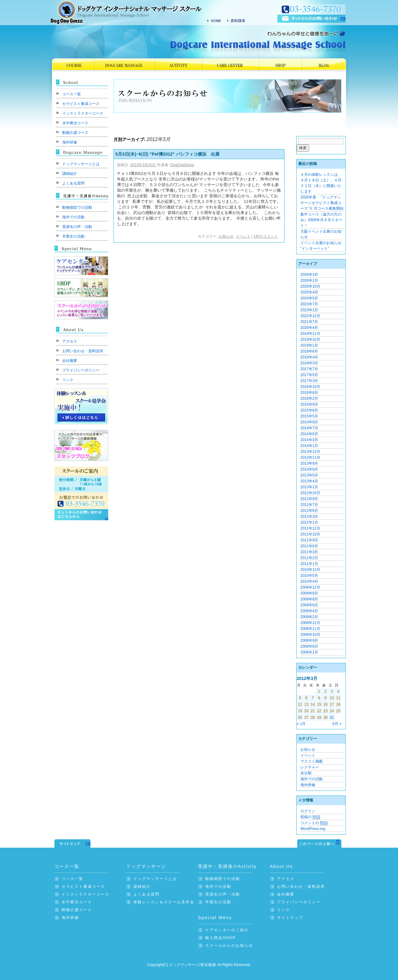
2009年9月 (309, 593)
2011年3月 (309, 552)
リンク (68, 380)
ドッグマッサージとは (81, 164)
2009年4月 (309, 611)
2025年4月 (309, 292)
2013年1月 (309, 487)
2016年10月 (310, 387)
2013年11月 (310, 458)
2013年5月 (309, 475)
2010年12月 (310, 570)
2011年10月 (310, 534)
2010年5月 (309, 576)
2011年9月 (309, 540)
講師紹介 (70, 174)
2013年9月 (309, 463)
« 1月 (301, 724)
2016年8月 (309, 393)
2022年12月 (310, 316)
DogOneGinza (182, 165)
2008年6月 (309, 646)
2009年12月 (310, 587)
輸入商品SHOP (220, 938)
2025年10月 (310, 286)
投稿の (310, 817)
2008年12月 (310, 623)
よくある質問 (73, 183)
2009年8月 (309, 599)
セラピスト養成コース (81, 104)
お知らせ (226, 236)
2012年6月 (309, 511)
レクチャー (310, 767)
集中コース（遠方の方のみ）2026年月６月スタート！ (321, 220)
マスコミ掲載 (312, 761)
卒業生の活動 (73, 236)
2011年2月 (309, 558)
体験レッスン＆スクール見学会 (164, 902)
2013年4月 (309, 481)
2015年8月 (309, 410)
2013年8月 (309, 469)
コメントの (314, 823)
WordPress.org (313, 829)
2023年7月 (309, 304)
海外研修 (70, 142)
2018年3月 (309, 363)
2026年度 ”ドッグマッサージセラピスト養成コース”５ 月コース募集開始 (322, 203)
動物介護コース (75, 133)
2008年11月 (310, 629)
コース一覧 (72, 94)
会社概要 (70, 361)
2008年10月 (310, 635)
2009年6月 (309, 605)
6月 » (337, 724)
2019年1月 (309, 345)
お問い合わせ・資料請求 (83, 351)
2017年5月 (309, 375)
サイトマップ (290, 918)
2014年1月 (309, 446)
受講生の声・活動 (77, 227)
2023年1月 (309, 310)
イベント (243, 236)
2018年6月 (309, 351)
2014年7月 (309, 428)
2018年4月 (309, 357)
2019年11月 (310, 334)
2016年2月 (309, 399)
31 (332, 718)
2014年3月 (309, 440)
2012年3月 (309, 517)
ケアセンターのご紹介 (227, 930)
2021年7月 (309, 322)
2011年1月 (309, 564)
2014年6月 (309, 434)
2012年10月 (310, 493)
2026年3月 (309, 275)
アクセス (70, 341)
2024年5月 (309, 298)
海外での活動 (73, 217)
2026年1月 (309, 280)
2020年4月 (309, 328)
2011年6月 (309, 546)
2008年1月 (309, 652)
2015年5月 (309, 416)
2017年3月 (309, 381)
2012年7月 (309, 505)
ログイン (308, 811)
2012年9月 (309, 499)
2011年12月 (310, 528)
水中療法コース (75, 123)
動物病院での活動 (77, 207)
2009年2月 (309, 617)
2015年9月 (309, 404)
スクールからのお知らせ (229, 946)
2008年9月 (309, 640)
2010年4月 (309, 581)
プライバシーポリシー (81, 370)
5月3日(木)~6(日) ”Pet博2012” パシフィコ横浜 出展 (167, 154)
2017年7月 (309, 369)
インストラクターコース (83, 113)
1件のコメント (266, 236)
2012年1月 (309, 522)
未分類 (306, 773)
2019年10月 (310, 340)
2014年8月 (309, 422)
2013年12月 (310, 452)
